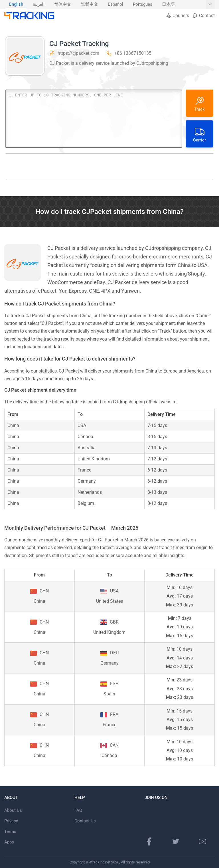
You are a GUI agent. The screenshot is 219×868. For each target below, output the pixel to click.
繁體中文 (90, 4)
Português (143, 4)
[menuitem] (16, 5)
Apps (9, 842)
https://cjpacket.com (78, 53)
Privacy (11, 821)
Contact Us (85, 821)
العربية (39, 4)
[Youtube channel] (202, 841)
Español (115, 4)
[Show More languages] (210, 5)
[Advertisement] (109, 166)
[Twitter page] (176, 841)
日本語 (168, 4)
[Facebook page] (149, 841)
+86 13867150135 (133, 53)
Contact (203, 16)
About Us (13, 810)
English (16, 4)
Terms (10, 831)
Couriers (178, 16)
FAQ (78, 810)
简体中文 (63, 4)
